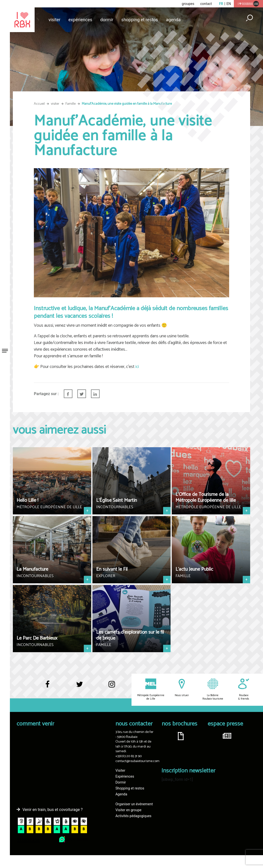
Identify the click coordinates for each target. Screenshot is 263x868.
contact (206, 4)
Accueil (39, 104)
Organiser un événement (134, 804)
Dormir (107, 20)
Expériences (80, 20)
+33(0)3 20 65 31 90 (129, 756)
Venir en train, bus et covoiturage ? (53, 810)
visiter (55, 104)
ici (137, 367)
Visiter (54, 20)
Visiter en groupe (128, 810)
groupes (188, 4)
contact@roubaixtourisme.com (137, 761)
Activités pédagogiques (133, 816)
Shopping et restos (140, 20)
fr (221, 4)
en (229, 4)
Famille (71, 104)
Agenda (173, 20)
